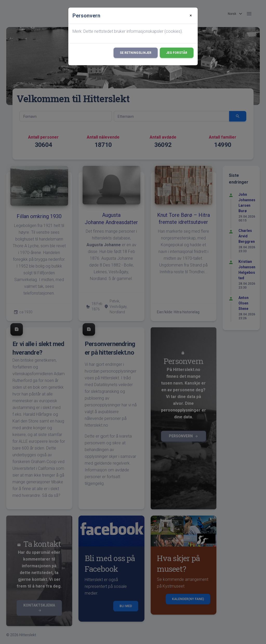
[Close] (191, 16)
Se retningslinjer (136, 53)
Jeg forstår (177, 53)
